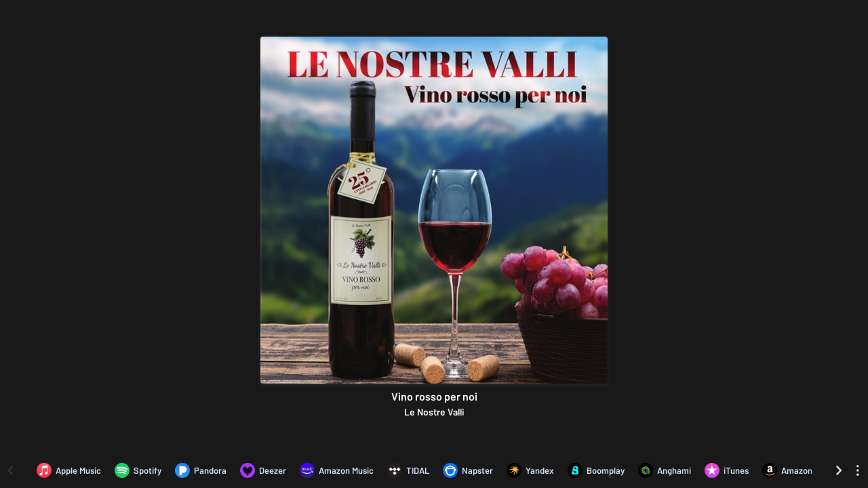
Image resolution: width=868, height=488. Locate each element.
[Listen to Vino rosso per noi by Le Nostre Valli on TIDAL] (408, 470)
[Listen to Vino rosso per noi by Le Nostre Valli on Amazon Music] (337, 470)
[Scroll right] (839, 470)
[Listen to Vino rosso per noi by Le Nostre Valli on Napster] (468, 470)
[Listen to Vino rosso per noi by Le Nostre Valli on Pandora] (201, 470)
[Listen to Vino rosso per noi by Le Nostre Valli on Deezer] (263, 470)
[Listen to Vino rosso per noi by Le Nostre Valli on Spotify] (138, 470)
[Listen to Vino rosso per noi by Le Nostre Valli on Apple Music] (69, 470)
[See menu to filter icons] (858, 470)
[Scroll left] (10, 470)
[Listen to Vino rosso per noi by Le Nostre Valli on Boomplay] (596, 470)
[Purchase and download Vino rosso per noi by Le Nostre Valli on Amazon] (787, 470)
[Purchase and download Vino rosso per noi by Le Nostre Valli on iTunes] (727, 470)
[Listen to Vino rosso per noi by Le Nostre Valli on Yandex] (530, 470)
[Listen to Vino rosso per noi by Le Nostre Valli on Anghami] (665, 470)
